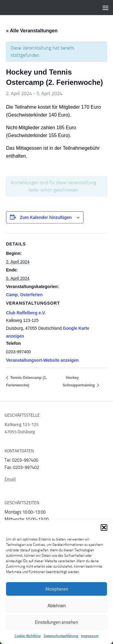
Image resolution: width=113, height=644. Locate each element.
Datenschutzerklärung (61, 636)
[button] (104, 527)
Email (10, 479)
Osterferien (31, 295)
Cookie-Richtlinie (28, 636)
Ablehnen (57, 606)
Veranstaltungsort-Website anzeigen (42, 360)
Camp (12, 295)
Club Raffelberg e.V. (26, 313)
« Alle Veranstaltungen (32, 31)
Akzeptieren (57, 589)
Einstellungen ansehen (56, 622)
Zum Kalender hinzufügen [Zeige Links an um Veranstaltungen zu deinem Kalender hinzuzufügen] (46, 217)
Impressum (90, 636)
